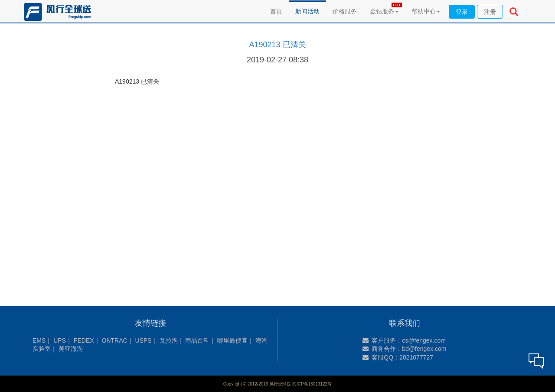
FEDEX (84, 340)
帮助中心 (426, 11)
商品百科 (197, 340)
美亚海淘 (71, 349)
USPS (144, 340)
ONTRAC (115, 340)
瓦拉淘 (169, 340)
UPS (60, 340)
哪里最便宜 (232, 340)
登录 (462, 12)
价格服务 (345, 11)
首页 (276, 11)
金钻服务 (384, 11)
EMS (39, 340)
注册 (490, 12)
